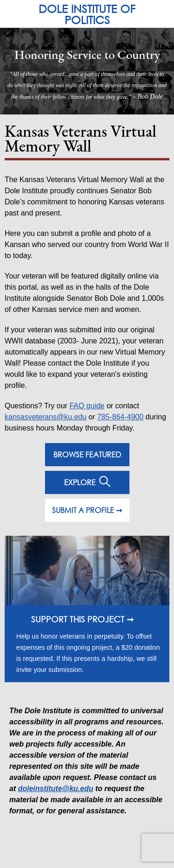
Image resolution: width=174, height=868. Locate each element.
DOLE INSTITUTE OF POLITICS (87, 14)
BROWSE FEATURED (87, 454)
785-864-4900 (120, 417)
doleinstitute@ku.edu (56, 789)
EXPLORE (87, 482)
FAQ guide (87, 406)
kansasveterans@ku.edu (45, 417)
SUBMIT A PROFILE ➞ (87, 510)
